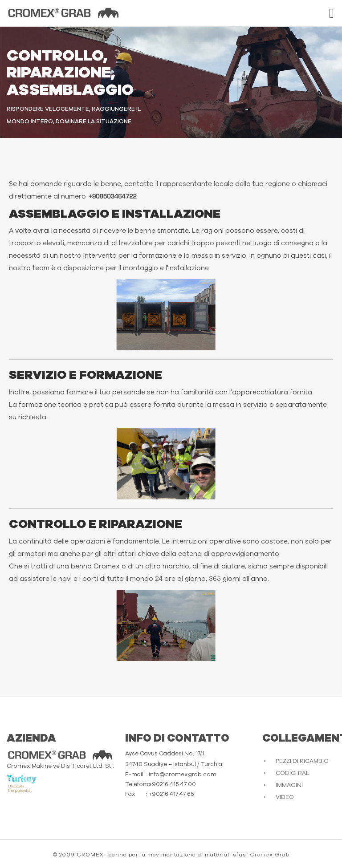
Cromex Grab (270, 855)
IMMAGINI (289, 785)
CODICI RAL (292, 773)
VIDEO (285, 797)
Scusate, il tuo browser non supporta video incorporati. (59, 315)
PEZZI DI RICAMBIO (302, 761)
